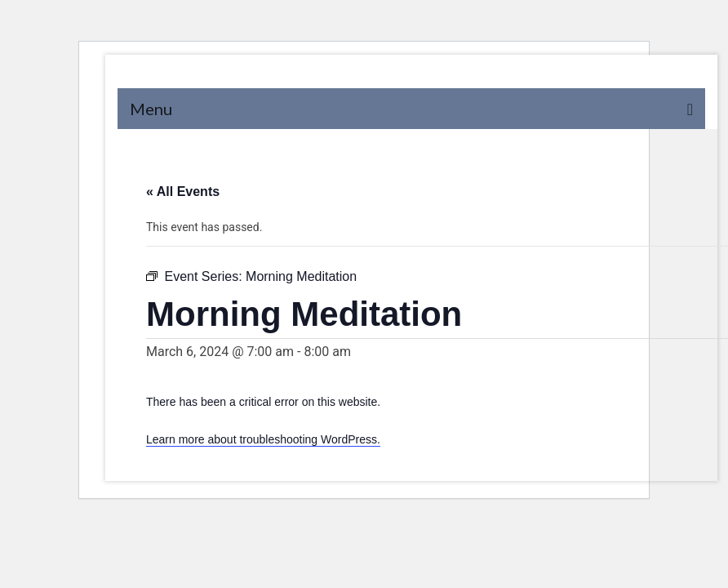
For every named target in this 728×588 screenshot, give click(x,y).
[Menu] (411, 109)
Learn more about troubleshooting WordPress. (263, 439)
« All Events (183, 192)
